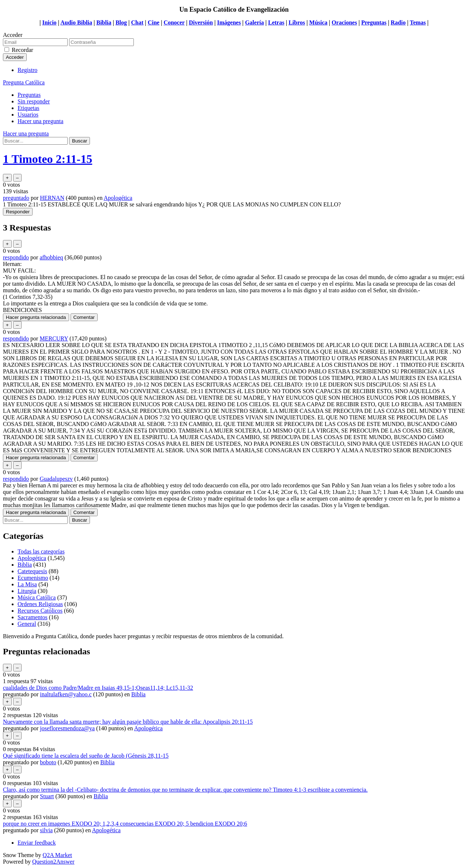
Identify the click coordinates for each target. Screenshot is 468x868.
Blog (121, 22)
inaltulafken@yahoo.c (66, 694)
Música (318, 22)
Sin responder (34, 101)
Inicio (49, 22)
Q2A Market (57, 855)
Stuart (47, 796)
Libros (297, 22)
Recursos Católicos (40, 611)
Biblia (104, 22)
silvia (46, 830)
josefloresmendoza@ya (67, 728)
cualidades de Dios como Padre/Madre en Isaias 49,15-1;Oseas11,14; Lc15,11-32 (98, 688)
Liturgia (27, 591)
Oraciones (344, 22)
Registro (27, 70)
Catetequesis (32, 571)
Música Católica (37, 597)
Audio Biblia (76, 22)
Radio (398, 22)
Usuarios (28, 115)
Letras (276, 22)
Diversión (201, 22)
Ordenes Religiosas (40, 604)
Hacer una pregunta (40, 121)
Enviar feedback (37, 843)
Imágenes (229, 22)
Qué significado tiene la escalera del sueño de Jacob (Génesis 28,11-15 (86, 756)
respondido (16, 257)
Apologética (118, 198)
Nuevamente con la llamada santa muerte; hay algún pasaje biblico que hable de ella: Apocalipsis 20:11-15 (128, 722)
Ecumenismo (33, 578)
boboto (48, 762)
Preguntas (374, 22)
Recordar (22, 50)
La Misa (27, 584)
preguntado (16, 198)
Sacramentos (33, 617)
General (27, 624)
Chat (137, 22)
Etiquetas (29, 108)
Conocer (174, 22)
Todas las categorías (41, 551)
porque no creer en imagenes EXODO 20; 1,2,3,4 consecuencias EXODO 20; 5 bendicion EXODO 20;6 (125, 824)
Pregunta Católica (24, 82)
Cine (154, 22)
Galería (254, 22)
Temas (418, 22)
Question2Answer (53, 862)
